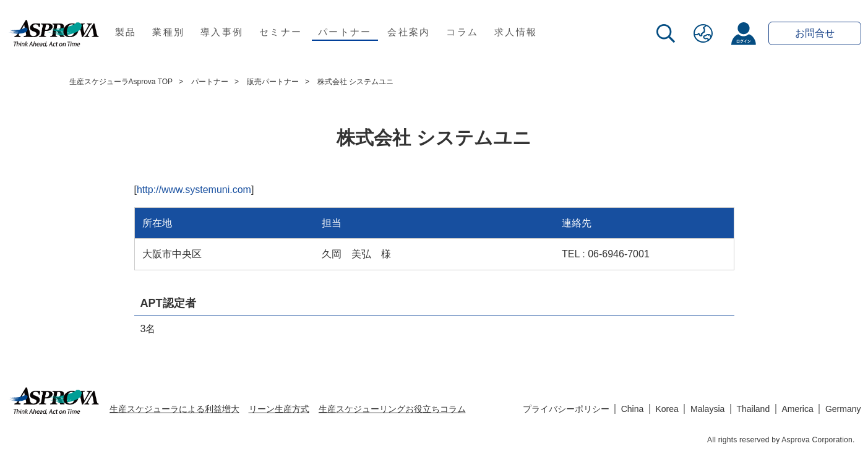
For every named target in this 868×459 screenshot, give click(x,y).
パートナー (345, 32)
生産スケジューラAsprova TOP (121, 82)
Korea (667, 409)
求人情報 (516, 32)
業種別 (168, 32)
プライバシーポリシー (566, 409)
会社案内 (409, 32)
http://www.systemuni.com (194, 190)
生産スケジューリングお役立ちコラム (392, 409)
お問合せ (815, 33)
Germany (843, 409)
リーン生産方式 (279, 409)
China (633, 409)
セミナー (281, 32)
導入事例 (222, 32)
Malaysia (707, 409)
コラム (462, 32)
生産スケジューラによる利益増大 (174, 409)
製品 (126, 32)
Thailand (753, 409)
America (797, 409)
